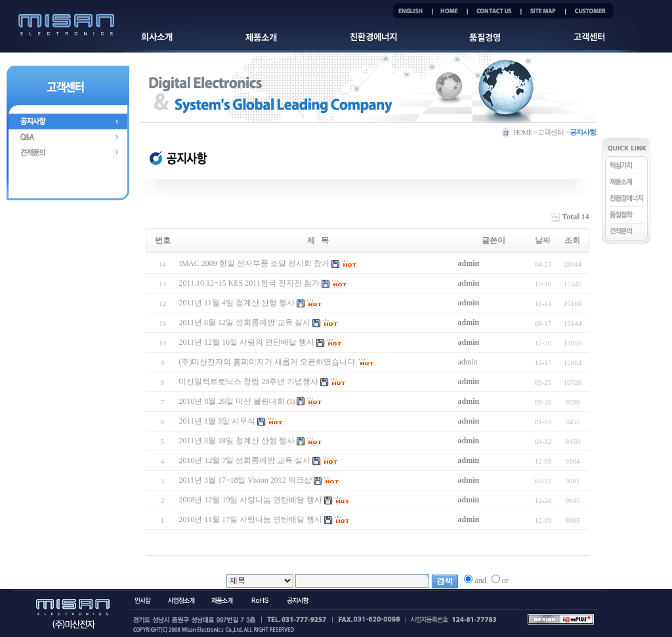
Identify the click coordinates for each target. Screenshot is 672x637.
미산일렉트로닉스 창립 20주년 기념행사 (248, 382)
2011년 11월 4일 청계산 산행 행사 (236, 303)
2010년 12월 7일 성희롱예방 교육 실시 (244, 460)
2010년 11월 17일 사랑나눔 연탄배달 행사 (250, 519)
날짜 (543, 240)
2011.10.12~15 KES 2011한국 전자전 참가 (249, 283)
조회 (572, 240)
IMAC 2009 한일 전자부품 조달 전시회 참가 (254, 263)
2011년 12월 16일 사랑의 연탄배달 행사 (246, 342)
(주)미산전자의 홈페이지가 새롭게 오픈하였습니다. (268, 362)
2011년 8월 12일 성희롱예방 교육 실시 (244, 322)
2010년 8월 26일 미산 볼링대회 (232, 401)
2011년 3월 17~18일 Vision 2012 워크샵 (245, 480)
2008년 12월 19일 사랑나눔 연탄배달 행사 (250, 500)
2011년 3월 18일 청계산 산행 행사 (237, 441)
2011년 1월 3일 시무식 (217, 421)
